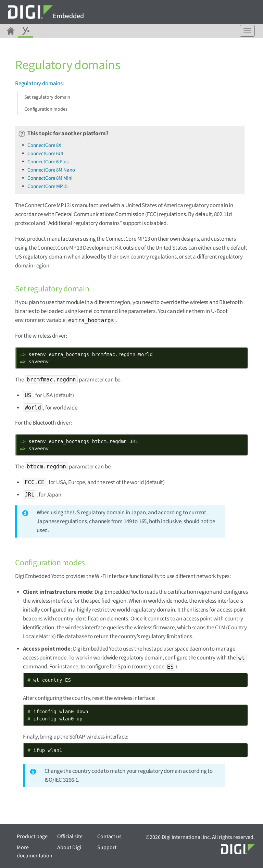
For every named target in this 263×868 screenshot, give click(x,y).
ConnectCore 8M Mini (50, 178)
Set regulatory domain (47, 97)
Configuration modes (46, 109)
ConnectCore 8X (44, 145)
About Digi (69, 847)
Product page (32, 836)
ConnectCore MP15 (47, 186)
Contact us (109, 836)
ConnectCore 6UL (46, 154)
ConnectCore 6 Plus (48, 162)
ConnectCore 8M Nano (51, 170)
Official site (70, 836)
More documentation (35, 852)
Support (107, 847)
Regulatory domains (39, 84)
